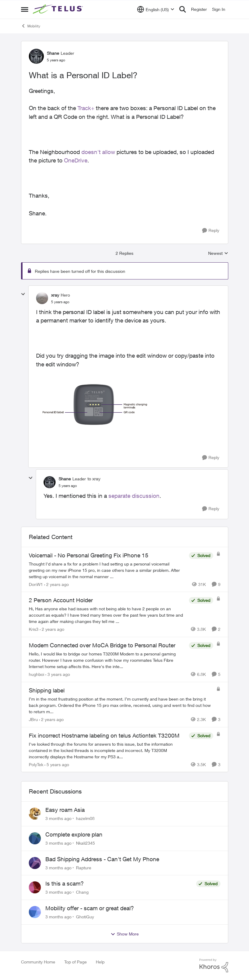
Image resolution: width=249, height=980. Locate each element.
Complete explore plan (74, 834)
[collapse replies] (23, 294)
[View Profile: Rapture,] (35, 863)
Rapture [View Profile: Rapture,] (84, 867)
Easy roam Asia (65, 810)
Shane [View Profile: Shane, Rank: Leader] (53, 53)
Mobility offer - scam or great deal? (90, 908)
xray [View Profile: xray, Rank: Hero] (55, 295)
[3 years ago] (58, 674)
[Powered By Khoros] (214, 966)
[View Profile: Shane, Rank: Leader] (36, 56)
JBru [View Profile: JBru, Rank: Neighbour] (33, 719)
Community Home (38, 962)
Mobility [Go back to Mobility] (31, 26)
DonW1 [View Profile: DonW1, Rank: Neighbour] (36, 584)
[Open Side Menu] (25, 9)
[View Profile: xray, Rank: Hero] (42, 298)
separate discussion (134, 496)
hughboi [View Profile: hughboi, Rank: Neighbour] (36, 674)
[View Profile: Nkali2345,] (35, 838)
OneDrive (76, 160)
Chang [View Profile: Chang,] (82, 892)
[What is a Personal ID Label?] (60, 302)
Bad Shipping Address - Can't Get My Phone (102, 859)
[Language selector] (156, 9)
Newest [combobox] (218, 253)
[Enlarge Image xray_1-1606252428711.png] (96, 404)
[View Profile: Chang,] (35, 887)
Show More (125, 934)
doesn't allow (98, 152)
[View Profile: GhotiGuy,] (35, 912)
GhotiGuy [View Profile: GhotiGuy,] (85, 917)
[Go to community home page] (59, 9)
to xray (94, 479)
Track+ (86, 108)
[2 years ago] (56, 584)
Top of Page (76, 962)
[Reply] (211, 231)
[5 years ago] (57, 764)
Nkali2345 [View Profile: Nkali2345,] (85, 843)
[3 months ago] (58, 818)
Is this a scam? (65, 883)
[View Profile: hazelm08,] (35, 814)
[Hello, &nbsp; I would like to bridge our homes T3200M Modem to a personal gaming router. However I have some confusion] (107, 660)
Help (100, 962)
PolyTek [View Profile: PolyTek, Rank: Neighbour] (36, 764)
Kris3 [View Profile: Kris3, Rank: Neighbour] (34, 629)
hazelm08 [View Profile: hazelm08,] (85, 818)
